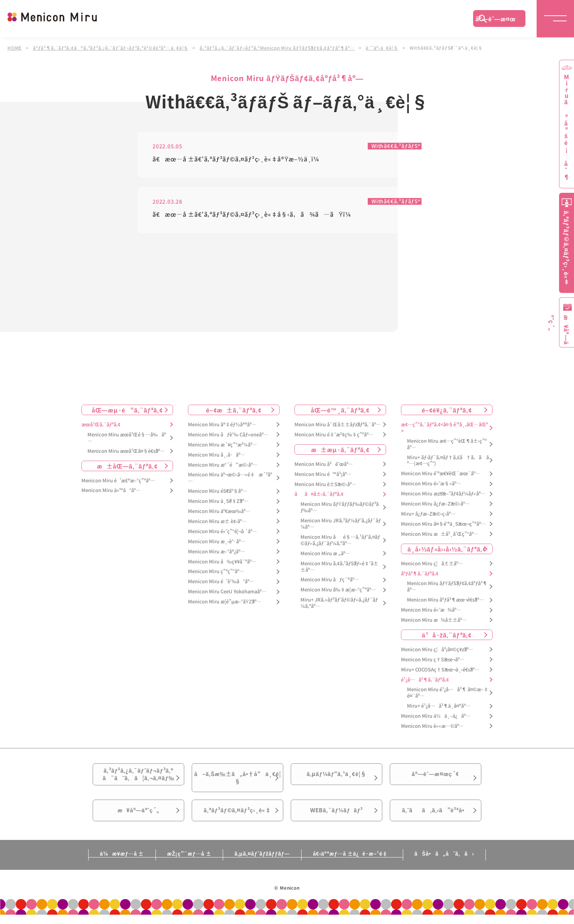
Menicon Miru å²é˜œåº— (324, 464)
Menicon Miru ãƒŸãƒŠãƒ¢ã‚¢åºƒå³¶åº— (447, 587)
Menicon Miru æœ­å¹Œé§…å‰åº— (127, 438)
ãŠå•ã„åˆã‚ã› (453, 863)
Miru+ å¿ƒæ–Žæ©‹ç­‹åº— (428, 514)
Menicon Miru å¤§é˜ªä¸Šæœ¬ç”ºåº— (443, 524)
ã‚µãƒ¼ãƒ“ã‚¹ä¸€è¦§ (336, 776)
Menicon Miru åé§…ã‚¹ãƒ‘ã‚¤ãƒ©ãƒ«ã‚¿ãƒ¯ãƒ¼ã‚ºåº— (340, 540)
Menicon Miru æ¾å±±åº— (434, 620)
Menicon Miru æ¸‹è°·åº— (217, 542)
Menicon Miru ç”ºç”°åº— (216, 572)
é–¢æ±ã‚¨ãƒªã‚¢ (234, 410)
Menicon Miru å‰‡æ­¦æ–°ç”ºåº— (338, 590)
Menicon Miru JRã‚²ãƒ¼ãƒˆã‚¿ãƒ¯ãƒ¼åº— (341, 524)
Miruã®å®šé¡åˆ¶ (567, 127)
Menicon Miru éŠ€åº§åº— (218, 492)
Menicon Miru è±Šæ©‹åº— (325, 484)
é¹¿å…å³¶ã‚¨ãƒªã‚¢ (425, 680)
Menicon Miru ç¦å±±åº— (432, 564)
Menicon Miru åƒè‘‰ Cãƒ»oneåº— (228, 435)
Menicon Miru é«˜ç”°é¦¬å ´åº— (223, 531)
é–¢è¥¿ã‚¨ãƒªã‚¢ (447, 410)
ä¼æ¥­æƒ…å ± (114, 863)
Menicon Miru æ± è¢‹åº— (217, 521)
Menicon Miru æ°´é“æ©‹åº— (223, 465)
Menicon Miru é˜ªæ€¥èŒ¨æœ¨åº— (441, 474)
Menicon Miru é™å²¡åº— (323, 474)
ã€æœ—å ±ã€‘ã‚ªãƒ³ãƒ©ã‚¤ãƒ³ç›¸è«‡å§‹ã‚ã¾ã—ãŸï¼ (254, 215)
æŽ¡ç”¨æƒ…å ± (185, 863)
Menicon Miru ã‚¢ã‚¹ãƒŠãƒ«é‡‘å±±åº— (339, 567)
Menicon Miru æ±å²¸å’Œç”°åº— (440, 534)
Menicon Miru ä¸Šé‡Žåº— (218, 501)
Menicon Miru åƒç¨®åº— (330, 580)
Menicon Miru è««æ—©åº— (432, 726)
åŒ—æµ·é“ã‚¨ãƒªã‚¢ (127, 410)
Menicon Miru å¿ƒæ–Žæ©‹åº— (435, 504)
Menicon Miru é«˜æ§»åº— (431, 484)
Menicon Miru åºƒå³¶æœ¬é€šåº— (445, 600)
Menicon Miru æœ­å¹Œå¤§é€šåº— (126, 451)
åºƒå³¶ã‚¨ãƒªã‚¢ (420, 574)
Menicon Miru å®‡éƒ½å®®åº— (222, 425)
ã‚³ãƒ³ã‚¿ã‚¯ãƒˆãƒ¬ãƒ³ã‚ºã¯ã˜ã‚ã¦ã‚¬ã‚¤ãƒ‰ (139, 776)
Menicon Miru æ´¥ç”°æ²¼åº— (223, 445)
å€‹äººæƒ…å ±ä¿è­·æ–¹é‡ (356, 863)
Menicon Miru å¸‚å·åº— (217, 455)
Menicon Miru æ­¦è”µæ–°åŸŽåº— (225, 602)
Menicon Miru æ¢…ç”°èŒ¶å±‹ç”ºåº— (447, 444)
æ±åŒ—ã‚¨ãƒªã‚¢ (127, 466)
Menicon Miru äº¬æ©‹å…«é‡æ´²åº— (230, 478)
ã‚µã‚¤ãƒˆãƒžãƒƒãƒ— (262, 863)
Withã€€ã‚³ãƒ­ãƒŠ (394, 146)
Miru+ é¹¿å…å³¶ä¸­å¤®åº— (439, 706)
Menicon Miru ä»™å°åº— (111, 491)
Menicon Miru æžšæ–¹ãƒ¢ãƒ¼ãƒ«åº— (443, 494)
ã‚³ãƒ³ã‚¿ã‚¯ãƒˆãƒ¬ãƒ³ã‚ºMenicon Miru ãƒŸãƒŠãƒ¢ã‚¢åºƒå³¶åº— (278, 48)
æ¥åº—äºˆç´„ (138, 818)
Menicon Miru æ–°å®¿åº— (217, 552)
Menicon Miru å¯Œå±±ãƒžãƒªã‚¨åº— (338, 425)
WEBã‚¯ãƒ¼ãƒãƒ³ (337, 818)
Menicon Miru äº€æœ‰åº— (219, 511)
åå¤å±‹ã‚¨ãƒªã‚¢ (319, 495)
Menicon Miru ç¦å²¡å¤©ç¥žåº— (437, 650)
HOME (15, 48)
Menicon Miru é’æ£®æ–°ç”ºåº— (118, 481)
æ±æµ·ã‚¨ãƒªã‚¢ (340, 449)
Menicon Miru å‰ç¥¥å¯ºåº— (222, 562)
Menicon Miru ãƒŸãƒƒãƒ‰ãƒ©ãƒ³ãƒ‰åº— (340, 508)
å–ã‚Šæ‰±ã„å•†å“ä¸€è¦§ (237, 781)
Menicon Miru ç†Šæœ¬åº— (433, 660)
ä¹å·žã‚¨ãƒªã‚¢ (447, 635)
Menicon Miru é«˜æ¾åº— (431, 610)
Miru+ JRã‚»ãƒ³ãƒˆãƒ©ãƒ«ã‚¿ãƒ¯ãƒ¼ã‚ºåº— (339, 603)
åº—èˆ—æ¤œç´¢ (496, 21)
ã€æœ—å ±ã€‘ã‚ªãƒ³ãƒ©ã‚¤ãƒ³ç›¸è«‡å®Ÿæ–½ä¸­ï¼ (238, 159)
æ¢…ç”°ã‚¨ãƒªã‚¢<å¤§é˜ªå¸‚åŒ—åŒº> (445, 428)
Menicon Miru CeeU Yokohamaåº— (227, 592)
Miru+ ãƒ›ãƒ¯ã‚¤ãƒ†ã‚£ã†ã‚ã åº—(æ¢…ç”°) (448, 461)
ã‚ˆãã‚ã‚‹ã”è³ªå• (436, 818)
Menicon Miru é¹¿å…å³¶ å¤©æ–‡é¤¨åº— (448, 693)
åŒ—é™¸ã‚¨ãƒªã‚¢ (340, 410)
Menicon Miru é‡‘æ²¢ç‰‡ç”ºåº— (334, 435)
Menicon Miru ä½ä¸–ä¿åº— (436, 716)
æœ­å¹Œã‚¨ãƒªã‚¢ (101, 425)
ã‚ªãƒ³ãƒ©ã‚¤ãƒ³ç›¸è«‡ (237, 818)
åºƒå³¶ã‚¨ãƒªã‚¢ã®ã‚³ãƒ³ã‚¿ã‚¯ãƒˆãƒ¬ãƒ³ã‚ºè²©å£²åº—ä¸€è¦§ (111, 48)
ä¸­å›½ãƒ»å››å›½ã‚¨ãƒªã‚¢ (447, 549)
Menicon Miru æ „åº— (325, 554)
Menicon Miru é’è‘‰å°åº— (221, 582)
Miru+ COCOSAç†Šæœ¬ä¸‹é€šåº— (440, 670)
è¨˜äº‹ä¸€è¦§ (383, 48)
